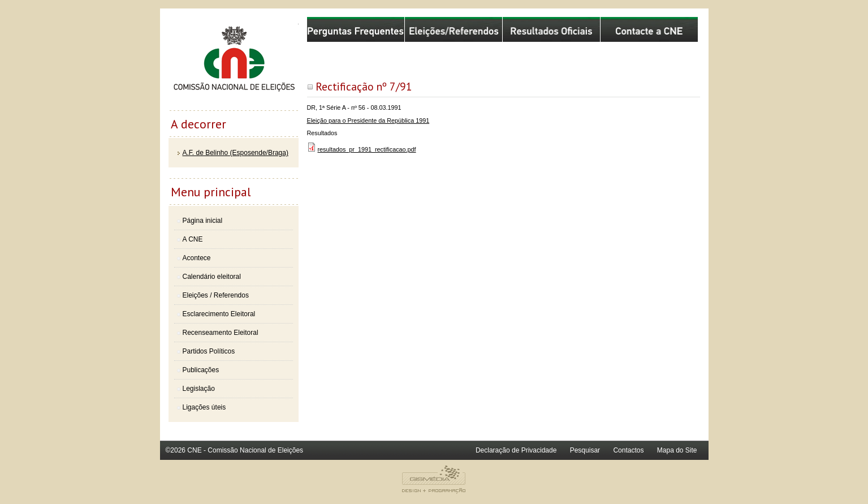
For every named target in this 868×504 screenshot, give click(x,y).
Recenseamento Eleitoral (221, 333)
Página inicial (203, 221)
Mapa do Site (677, 450)
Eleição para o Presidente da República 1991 (368, 120)
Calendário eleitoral (212, 277)
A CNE (193, 239)
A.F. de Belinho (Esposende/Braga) (236, 153)
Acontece (197, 258)
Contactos (628, 450)
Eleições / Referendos (216, 295)
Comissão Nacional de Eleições (234, 63)
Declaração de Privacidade (516, 450)
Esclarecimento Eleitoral (219, 314)
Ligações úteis (204, 407)
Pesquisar (585, 450)
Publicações (201, 370)
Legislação (199, 389)
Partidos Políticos (209, 351)
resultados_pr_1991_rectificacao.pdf (367, 149)
